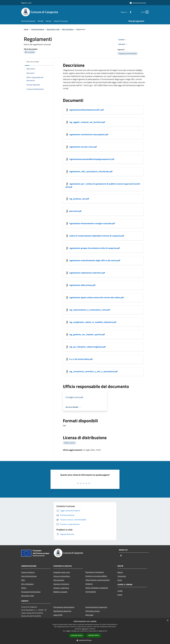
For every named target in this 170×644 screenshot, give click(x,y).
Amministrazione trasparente (96, 607)
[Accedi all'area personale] (138, 3)
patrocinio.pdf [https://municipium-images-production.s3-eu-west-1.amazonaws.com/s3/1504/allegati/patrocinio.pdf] (75, 211)
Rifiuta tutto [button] (94, 635)
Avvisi (120, 580)
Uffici (23, 580)
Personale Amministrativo (31, 592)
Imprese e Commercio (61, 584)
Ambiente (89, 584)
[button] (85, 640)
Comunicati (122, 576)
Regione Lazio (26, 3)
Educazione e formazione (95, 572)
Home (26, 29)
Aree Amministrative (29, 576)
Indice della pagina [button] (33, 62)
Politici (24, 588)
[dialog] (85, 631)
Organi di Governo (28, 572)
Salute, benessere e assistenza (97, 588)
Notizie (120, 572)
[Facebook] (127, 12)
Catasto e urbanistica (61, 588)
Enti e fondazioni (27, 584)
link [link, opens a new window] (106, 631)
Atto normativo (68, 29)
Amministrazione (38, 29)
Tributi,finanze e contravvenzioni (98, 580)
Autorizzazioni (91, 592)
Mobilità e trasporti (60, 592)
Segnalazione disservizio (62, 611)
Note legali (89, 615)
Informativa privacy (93, 611)
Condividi (123, 40)
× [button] (168, 620)
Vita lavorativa (59, 580)
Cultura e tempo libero (62, 576)
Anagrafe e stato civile (62, 572)
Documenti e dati (53, 29)
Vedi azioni (123, 44)
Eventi (120, 595)
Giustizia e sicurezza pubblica (96, 576)
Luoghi (120, 591)
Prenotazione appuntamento (64, 607)
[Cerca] (146, 12)
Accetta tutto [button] (77, 636)
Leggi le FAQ (58, 615)
